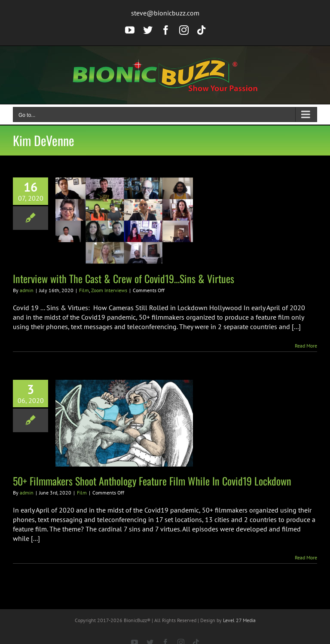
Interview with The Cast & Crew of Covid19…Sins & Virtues (124, 278)
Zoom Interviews (109, 290)
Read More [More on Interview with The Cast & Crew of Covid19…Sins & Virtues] (306, 346)
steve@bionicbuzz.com (165, 13)
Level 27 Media (239, 620)
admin (27, 290)
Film (84, 290)
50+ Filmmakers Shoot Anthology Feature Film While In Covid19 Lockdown (152, 481)
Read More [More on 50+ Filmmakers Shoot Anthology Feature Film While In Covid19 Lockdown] (306, 557)
